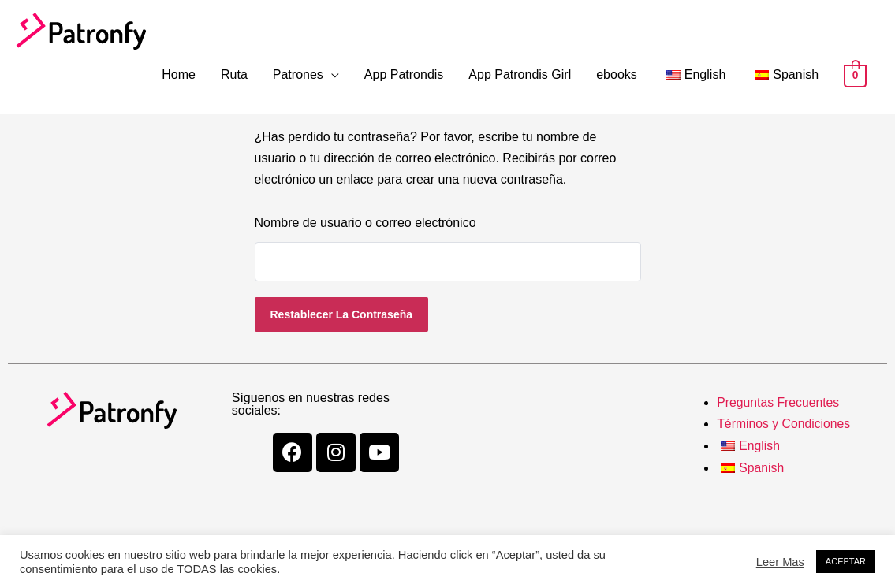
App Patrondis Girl (520, 74)
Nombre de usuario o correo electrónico (365, 223)
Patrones (298, 74)
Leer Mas (780, 562)
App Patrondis (404, 74)
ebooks (617, 74)
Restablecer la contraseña (342, 314)
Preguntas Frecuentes (779, 402)
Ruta (234, 74)
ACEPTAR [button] (846, 561)
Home (179, 74)
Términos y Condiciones (785, 424)
